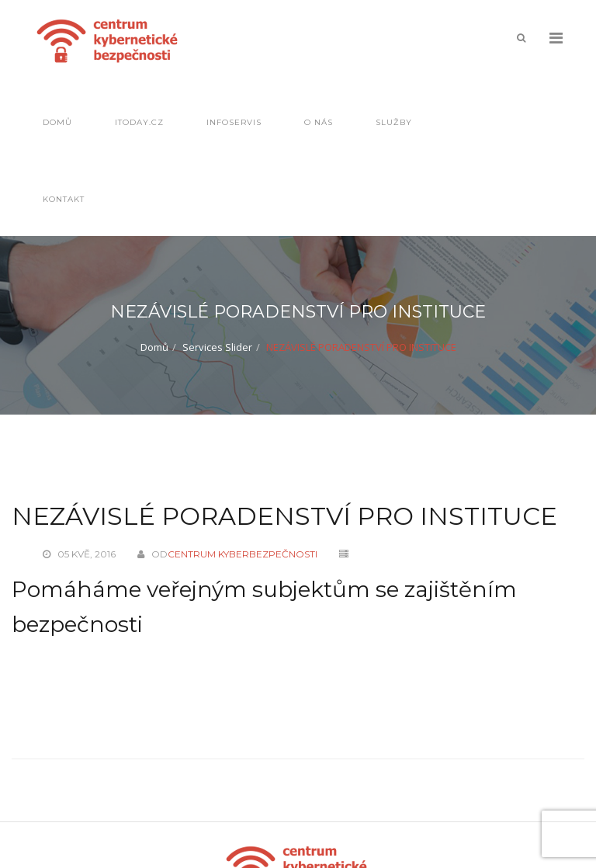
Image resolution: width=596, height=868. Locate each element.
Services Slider (217, 347)
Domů (57, 122)
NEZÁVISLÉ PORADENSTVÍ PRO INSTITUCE (284, 516)
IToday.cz (139, 122)
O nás (319, 122)
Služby (394, 122)
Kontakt (64, 199)
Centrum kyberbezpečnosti (243, 554)
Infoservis (234, 122)
